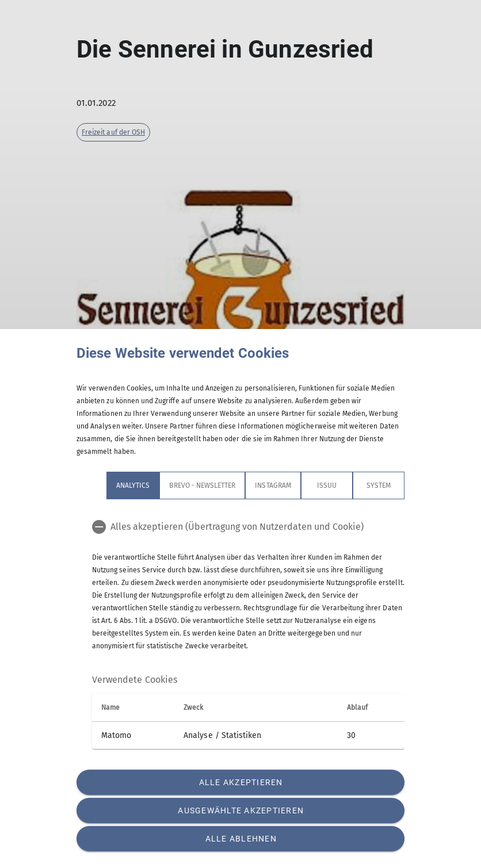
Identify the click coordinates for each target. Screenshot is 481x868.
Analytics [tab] (133, 485)
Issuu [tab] (327, 485)
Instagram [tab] (273, 485)
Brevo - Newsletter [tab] (202, 485)
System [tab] (379, 485)
